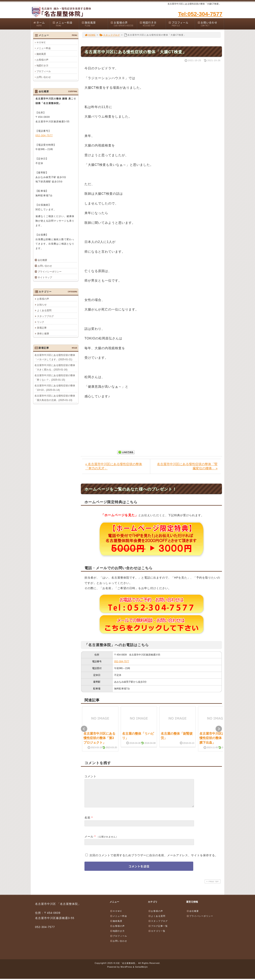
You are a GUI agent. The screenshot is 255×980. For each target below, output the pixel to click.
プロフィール (182, 24)
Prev (84, 729)
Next (219, 729)
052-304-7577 (122, 662)
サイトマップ (45, 277)
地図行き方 (153, 24)
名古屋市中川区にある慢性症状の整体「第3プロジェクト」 (99, 738)
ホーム (42, 24)
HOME (90, 35)
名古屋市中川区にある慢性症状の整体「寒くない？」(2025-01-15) (55, 377)
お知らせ (42, 305)
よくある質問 (44, 310)
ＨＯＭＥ (41, 42)
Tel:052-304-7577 (200, 14)
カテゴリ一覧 (157, 936)
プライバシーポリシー (50, 272)
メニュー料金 (66, 24)
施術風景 (95, 24)
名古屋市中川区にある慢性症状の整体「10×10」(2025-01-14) (55, 388)
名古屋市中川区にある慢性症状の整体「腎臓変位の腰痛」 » (187, 466)
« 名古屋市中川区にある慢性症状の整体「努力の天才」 (114, 466)
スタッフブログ (110, 35)
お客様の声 (124, 24)
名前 (87, 822)
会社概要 (42, 260)
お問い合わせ (211, 24)
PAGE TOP (212, 886)
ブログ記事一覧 (158, 931)
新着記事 (42, 328)
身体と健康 (43, 333)
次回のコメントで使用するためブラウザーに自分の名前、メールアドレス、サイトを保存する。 (154, 860)
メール (89, 841)
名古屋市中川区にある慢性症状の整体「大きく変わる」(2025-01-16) (55, 367)
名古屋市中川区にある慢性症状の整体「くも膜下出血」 (215, 738)
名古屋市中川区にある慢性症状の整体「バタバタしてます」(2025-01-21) (55, 357)
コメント (90, 776)
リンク (41, 322)
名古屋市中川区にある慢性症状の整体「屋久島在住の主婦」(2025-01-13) (55, 398)
